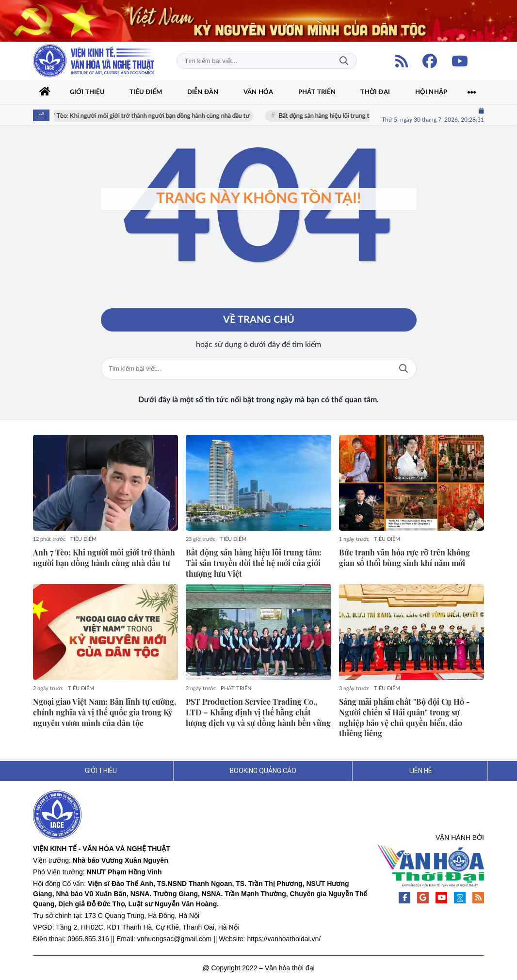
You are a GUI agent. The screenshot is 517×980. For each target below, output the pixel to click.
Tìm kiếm (344, 61)
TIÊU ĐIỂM (83, 539)
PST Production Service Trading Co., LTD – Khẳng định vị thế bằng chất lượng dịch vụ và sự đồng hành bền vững (258, 712)
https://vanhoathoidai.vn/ (284, 939)
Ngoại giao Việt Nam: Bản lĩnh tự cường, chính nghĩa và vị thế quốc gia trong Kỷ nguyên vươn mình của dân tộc (105, 712)
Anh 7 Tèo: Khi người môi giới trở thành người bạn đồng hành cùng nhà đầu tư (149, 116)
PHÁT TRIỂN (236, 688)
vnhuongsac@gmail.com (175, 939)
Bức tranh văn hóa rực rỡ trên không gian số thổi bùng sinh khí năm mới (404, 558)
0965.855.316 (88, 939)
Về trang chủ (259, 320)
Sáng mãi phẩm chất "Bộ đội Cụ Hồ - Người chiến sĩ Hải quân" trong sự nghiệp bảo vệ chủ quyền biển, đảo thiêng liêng (404, 717)
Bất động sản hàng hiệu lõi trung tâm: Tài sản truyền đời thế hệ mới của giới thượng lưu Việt (254, 563)
